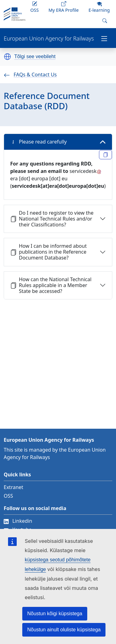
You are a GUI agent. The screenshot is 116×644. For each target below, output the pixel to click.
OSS (8, 496)
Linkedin (18, 521)
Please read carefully (39, 142)
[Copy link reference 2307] (105, 155)
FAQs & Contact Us (30, 75)
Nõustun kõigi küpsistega (55, 614)
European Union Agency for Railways (49, 39)
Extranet (13, 487)
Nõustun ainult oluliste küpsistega (64, 630)
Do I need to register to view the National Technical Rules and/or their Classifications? (52, 219)
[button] (7, 57)
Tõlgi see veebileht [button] (35, 57)
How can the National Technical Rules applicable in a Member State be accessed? (51, 285)
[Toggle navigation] (104, 38)
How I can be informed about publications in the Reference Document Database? (48, 252)
